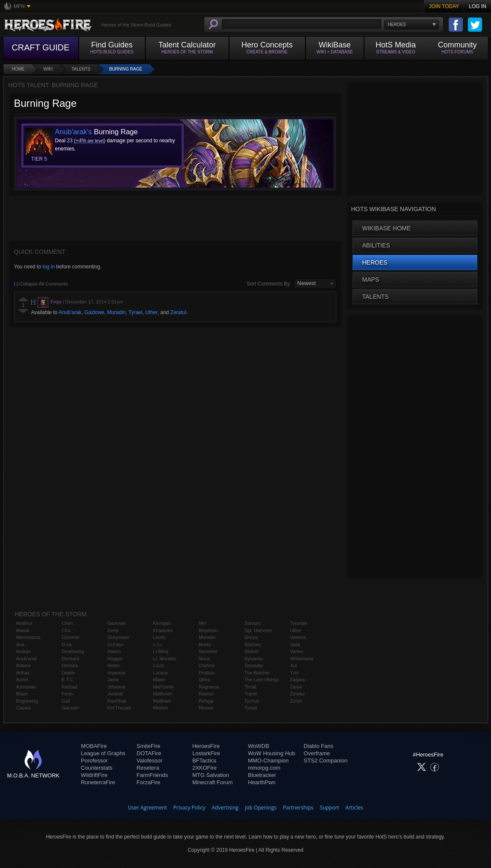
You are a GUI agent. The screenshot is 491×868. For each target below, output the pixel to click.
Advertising (225, 808)
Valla (295, 644)
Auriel (22, 680)
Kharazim (163, 630)
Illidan (113, 665)
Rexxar (206, 708)
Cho (66, 630)
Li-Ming (161, 651)
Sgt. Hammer (258, 630)
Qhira (204, 680)
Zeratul (178, 312)
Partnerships (298, 808)
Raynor (206, 694)
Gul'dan (115, 644)
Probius (207, 673)
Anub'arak (70, 312)
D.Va (67, 644)
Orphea (207, 665)
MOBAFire (94, 746)
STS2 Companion (326, 761)
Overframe (317, 753)
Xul (294, 665)
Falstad (69, 687)
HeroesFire (206, 746)
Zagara (298, 680)
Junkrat (115, 694)
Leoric (159, 637)
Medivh (160, 708)
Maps (371, 280)
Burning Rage (125, 69)
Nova (204, 659)
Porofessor (94, 761)
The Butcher (257, 673)
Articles (354, 808)
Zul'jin (296, 701)
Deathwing (73, 651)
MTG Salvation (211, 775)
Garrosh (70, 708)
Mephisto (208, 630)
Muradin (116, 312)
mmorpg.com (264, 768)
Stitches (253, 644)
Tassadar (254, 665)
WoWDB (259, 746)
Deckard (70, 659)
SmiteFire (149, 746)
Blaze (22, 694)
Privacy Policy (190, 808)
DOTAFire (149, 753)
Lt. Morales (165, 659)
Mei (203, 623)
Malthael (162, 701)
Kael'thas (117, 701)
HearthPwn (262, 782)
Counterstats (97, 768)
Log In (478, 6)
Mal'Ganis (163, 687)
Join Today (444, 6)
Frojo (56, 302)
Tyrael (136, 312)
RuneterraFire (98, 782)
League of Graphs (103, 753)
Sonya (251, 637)
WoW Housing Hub (271, 753)
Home (18, 69)
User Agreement (147, 808)
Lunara (160, 673)
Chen (67, 623)
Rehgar (206, 701)
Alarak (23, 630)
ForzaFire (149, 782)
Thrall (250, 687)
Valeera (298, 637)
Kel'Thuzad (119, 708)
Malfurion (163, 694)
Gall (66, 701)
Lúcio (159, 665)
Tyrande (299, 623)
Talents (81, 69)
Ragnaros (209, 687)
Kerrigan (162, 623)
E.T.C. (68, 680)
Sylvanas (254, 659)
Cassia (24, 708)
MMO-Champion (268, 761)
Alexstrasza (28, 637)
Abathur (25, 623)
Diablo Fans (319, 746)
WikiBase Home (387, 228)
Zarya (296, 687)
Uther (151, 312)
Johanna (116, 687)
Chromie (71, 637)
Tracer (251, 694)
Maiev (159, 680)
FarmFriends (153, 775)
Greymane (118, 637)
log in (49, 267)
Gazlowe (94, 312)
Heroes (375, 262)
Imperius (116, 673)
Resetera (148, 768)
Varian (297, 651)
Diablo (68, 673)
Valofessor (150, 761)
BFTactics (204, 761)
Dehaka (70, 665)
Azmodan (26, 687)
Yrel (294, 673)
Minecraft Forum (213, 782)
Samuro (253, 623)
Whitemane (302, 659)
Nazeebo (208, 651)
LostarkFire (206, 753)
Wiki (48, 69)
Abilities (376, 245)
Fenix (67, 694)
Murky (205, 644)
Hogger (115, 659)
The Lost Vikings (262, 680)
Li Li (157, 644)
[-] (34, 302)
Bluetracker (262, 775)
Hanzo (114, 651)
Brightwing (27, 701)
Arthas (23, 673)
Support (330, 808)
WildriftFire (94, 775)
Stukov (252, 651)
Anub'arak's (74, 132)
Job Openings (261, 808)
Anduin (24, 651)
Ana (21, 644)
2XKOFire (204, 768)
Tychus (252, 701)
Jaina (113, 680)
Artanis (24, 665)
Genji (113, 630)
